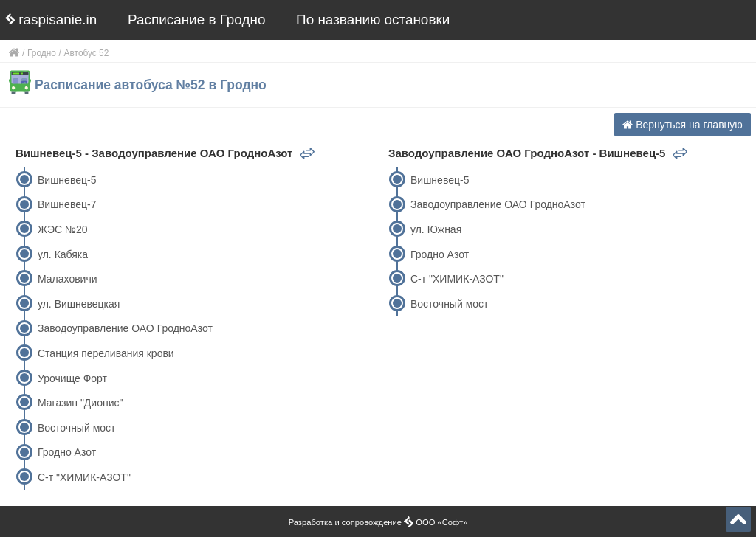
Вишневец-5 (67, 180)
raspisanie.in (51, 20)
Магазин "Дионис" (80, 403)
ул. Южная (436, 229)
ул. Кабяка (63, 254)
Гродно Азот (67, 452)
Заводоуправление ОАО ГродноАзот (125, 328)
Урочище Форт (72, 378)
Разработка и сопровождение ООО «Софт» (378, 522)
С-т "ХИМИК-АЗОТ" (84, 477)
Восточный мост (76, 428)
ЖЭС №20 (63, 229)
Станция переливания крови (106, 353)
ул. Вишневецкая (79, 304)
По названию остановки (373, 20)
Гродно (42, 53)
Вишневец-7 (67, 204)
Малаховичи (68, 279)
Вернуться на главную (683, 125)
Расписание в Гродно (196, 20)
